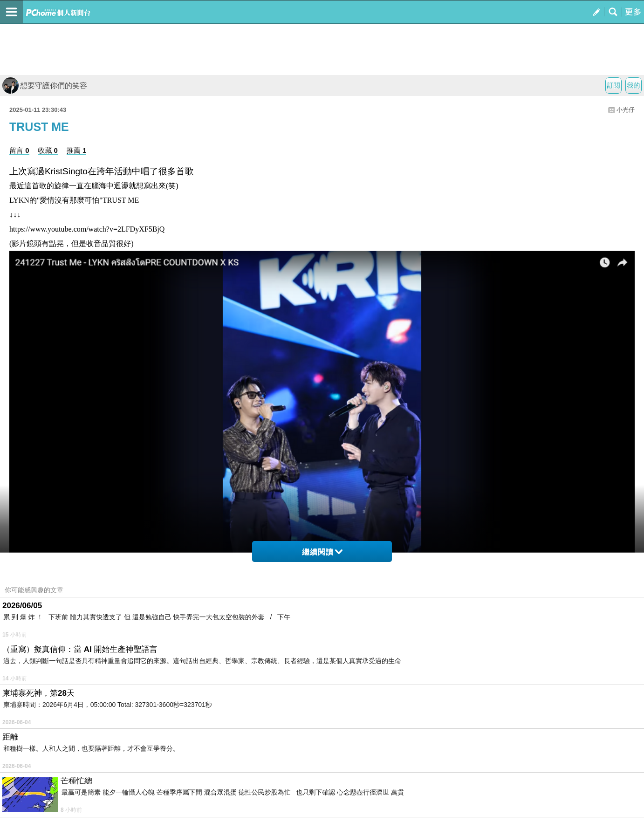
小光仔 (626, 110)
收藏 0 (48, 150)
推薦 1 (77, 150)
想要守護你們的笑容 (45, 86)
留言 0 (19, 150)
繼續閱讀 (322, 552)
